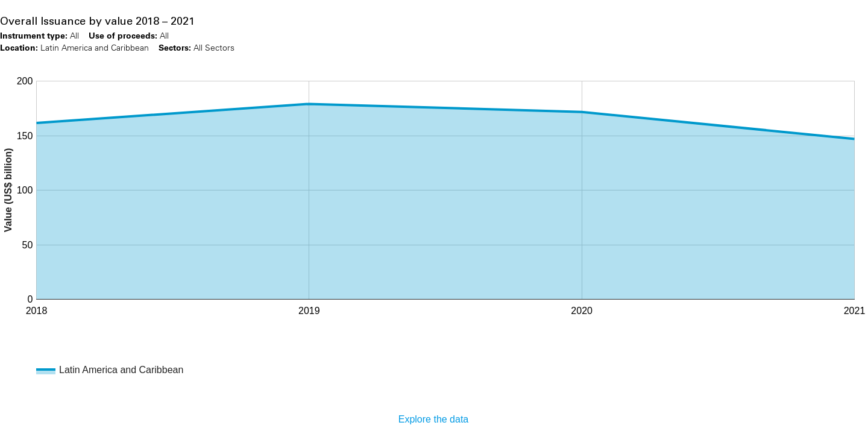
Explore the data (434, 419)
